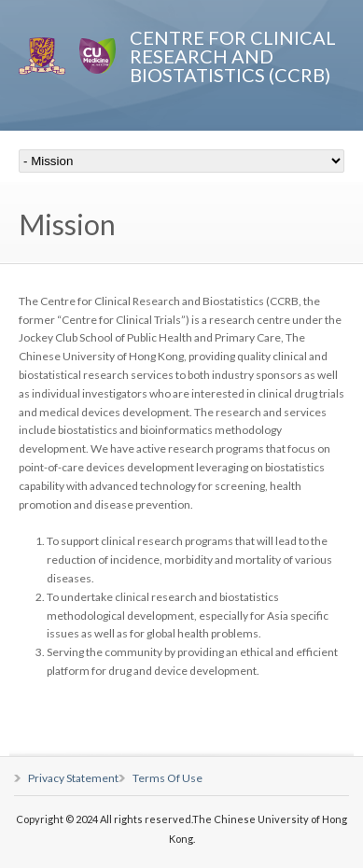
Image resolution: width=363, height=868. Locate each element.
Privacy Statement (73, 778)
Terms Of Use (168, 778)
